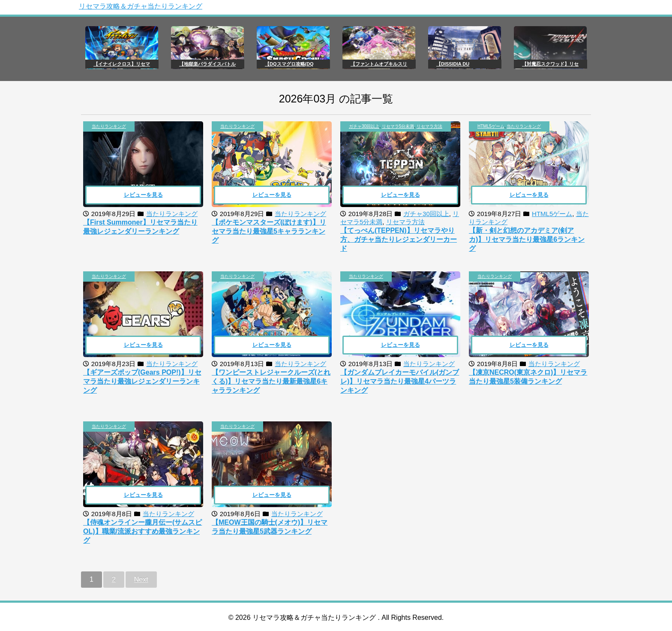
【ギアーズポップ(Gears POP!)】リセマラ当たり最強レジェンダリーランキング (142, 381)
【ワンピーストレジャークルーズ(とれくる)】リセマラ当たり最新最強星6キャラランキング (271, 381)
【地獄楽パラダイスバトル (207, 64)
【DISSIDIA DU (453, 64)
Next (141, 579)
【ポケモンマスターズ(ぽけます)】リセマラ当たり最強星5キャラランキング (269, 231)
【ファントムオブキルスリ (379, 64)
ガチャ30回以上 (364, 126)
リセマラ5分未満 (398, 126)
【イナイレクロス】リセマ (122, 64)
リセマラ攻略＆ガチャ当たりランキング (141, 6)
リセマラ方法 (429, 126)
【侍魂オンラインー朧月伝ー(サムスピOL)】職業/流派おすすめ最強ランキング (142, 531)
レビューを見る (143, 195)
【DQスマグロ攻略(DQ (289, 64)
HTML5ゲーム (491, 126)
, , (396, 126)
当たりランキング (109, 126)
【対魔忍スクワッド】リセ (550, 64)
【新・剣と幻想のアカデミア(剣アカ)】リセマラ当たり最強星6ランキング (527, 239)
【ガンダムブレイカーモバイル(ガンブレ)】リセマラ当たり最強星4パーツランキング (400, 381)
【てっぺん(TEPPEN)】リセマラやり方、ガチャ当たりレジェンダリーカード (399, 239)
